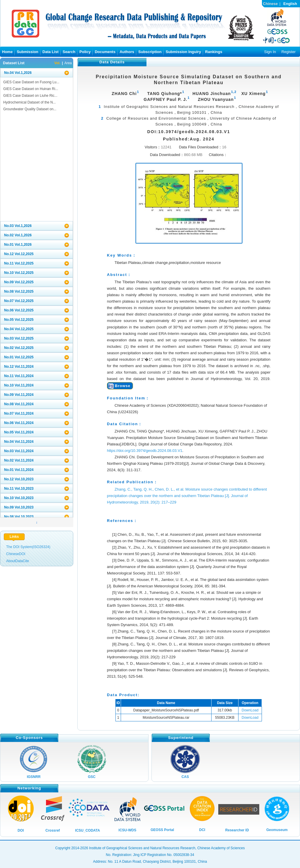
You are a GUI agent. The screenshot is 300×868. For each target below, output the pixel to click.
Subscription (150, 52)
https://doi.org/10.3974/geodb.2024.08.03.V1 (145, 451)
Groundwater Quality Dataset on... (30, 109)
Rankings (214, 52)
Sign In (270, 52)
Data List (51, 52)
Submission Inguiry (183, 52)
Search (69, 52)
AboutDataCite (18, 561)
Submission (28, 52)
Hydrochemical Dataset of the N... (29, 102)
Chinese (270, 4)
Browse (123, 386)
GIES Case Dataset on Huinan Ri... (31, 89)
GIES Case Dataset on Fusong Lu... (31, 82)
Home (7, 52)
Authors (127, 52)
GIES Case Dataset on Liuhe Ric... (30, 96)
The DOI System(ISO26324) (28, 547)
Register (289, 52)
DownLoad (250, 710)
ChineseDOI (16, 554)
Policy (85, 52)
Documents (105, 52)
